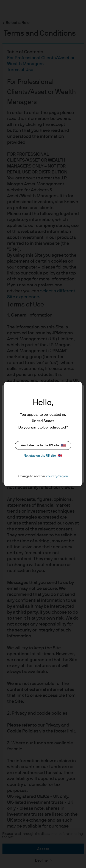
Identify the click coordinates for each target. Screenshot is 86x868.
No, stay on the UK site (43, 456)
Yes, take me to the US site (43, 446)
